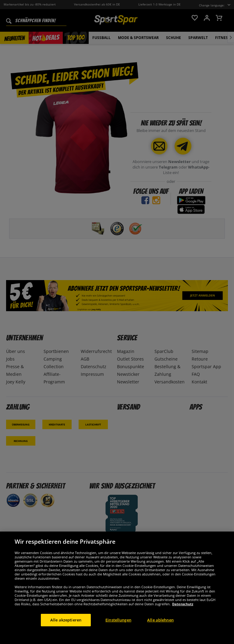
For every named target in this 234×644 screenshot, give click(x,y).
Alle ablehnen (160, 627)
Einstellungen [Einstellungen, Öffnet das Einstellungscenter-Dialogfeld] (118, 627)
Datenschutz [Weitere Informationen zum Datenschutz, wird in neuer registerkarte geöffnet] (183, 611)
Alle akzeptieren (66, 627)
